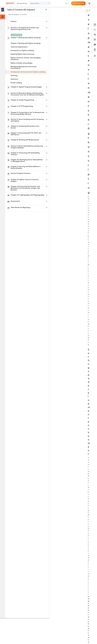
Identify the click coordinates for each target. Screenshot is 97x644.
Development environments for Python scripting (25, 73)
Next (81, 629)
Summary (14, 77)
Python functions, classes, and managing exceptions (26, 59)
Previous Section (57, 629)
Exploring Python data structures (22, 54)
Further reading (16, 84)
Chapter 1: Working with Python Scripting (25, 43)
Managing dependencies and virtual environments (23, 67)
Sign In (67, 3)
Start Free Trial (78, 3)
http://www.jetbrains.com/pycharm (66, 143)
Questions (14, 81)
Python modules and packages (22, 63)
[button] (45, 22)
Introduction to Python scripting (22, 51)
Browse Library (22, 3)
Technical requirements (19, 47)
